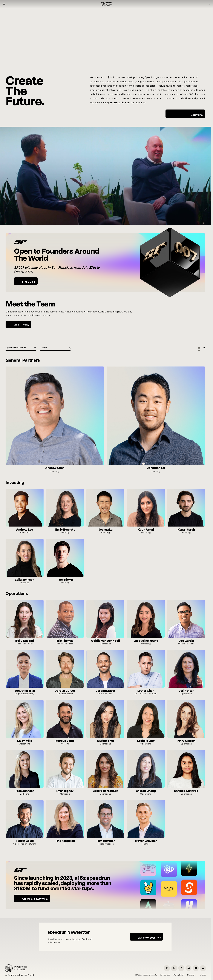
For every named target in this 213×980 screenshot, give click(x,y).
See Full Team (21, 325)
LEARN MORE (29, 282)
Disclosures (192, 975)
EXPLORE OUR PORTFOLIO (35, 899)
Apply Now (197, 115)
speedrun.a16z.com (118, 103)
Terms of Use (165, 975)
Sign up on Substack (149, 938)
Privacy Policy (179, 975)
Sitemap (203, 975)
